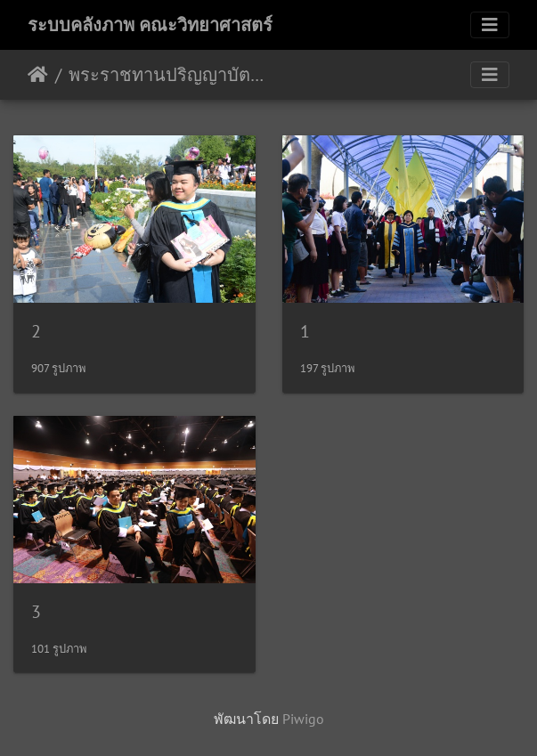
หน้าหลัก (38, 75)
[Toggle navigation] (490, 25)
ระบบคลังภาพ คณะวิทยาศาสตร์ (150, 25)
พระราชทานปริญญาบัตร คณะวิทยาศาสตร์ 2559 (170, 75)
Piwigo (303, 719)
